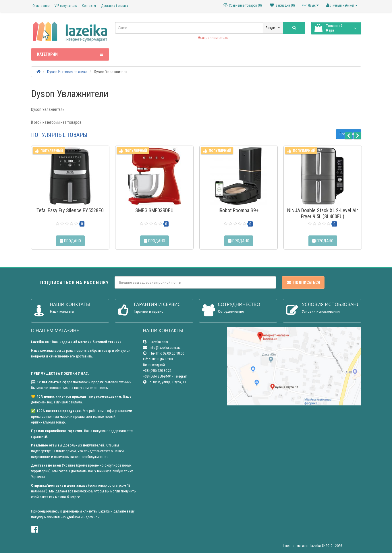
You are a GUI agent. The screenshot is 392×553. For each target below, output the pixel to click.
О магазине (41, 6)
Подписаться (303, 283)
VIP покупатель (66, 6)
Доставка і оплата (115, 6)
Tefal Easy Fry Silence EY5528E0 (70, 210)
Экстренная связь (213, 38)
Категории (70, 54)
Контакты (89, 6)
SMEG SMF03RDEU (154, 210)
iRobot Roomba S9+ (239, 210)
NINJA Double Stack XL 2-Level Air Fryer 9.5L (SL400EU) (323, 213)
